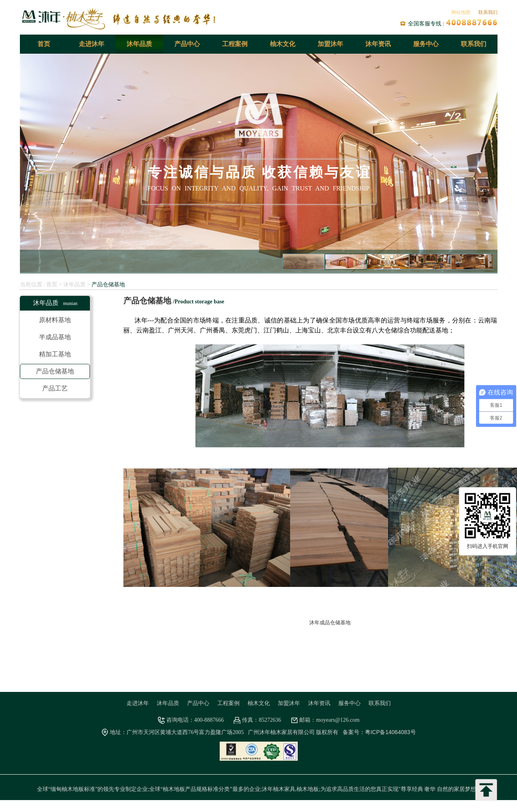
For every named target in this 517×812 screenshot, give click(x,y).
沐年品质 (139, 44)
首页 (44, 44)
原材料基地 (55, 320)
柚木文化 (283, 44)
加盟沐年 (330, 44)
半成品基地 (55, 337)
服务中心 (426, 44)
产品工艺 (55, 388)
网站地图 (461, 12)
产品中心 (187, 44)
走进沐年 (92, 44)
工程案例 (235, 44)
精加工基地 (55, 354)
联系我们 (488, 12)
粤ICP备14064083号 (390, 732)
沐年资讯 (378, 44)
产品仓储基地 (108, 284)
